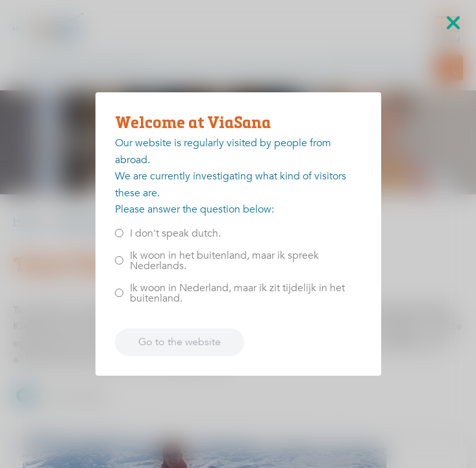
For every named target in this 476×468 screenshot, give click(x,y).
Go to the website (180, 342)
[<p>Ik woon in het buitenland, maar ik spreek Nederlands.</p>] (119, 260)
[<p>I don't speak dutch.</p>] (119, 233)
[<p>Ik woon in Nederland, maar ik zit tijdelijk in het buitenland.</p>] (119, 293)
